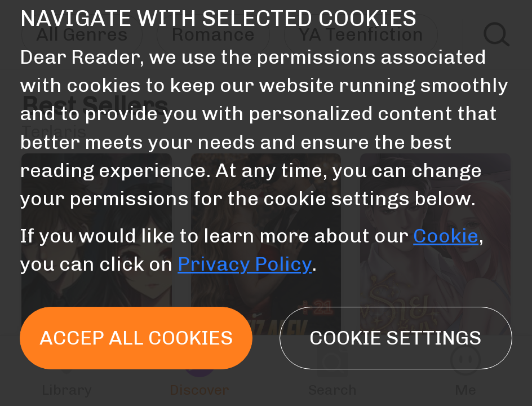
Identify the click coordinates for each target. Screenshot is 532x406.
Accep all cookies (136, 338)
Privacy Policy (245, 264)
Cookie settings (396, 338)
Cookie (446, 236)
